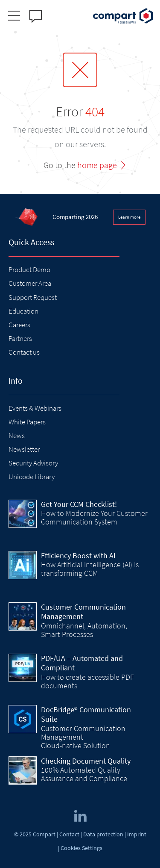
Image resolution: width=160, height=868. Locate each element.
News (17, 435)
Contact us (24, 352)
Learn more (129, 217)
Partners (20, 338)
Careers (19, 325)
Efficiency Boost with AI (78, 555)
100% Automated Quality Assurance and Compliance (84, 774)
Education (23, 311)
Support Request (33, 297)
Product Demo (29, 270)
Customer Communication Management (83, 612)
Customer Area (30, 283)
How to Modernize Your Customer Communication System (94, 517)
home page (97, 165)
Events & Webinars (35, 408)
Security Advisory (33, 463)
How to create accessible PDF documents (87, 681)
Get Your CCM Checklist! (79, 504)
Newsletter (24, 449)
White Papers (27, 422)
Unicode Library (32, 477)
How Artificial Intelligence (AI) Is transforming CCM (90, 569)
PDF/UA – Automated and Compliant (82, 663)
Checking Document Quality (86, 761)
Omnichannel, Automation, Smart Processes (84, 630)
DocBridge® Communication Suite (86, 714)
